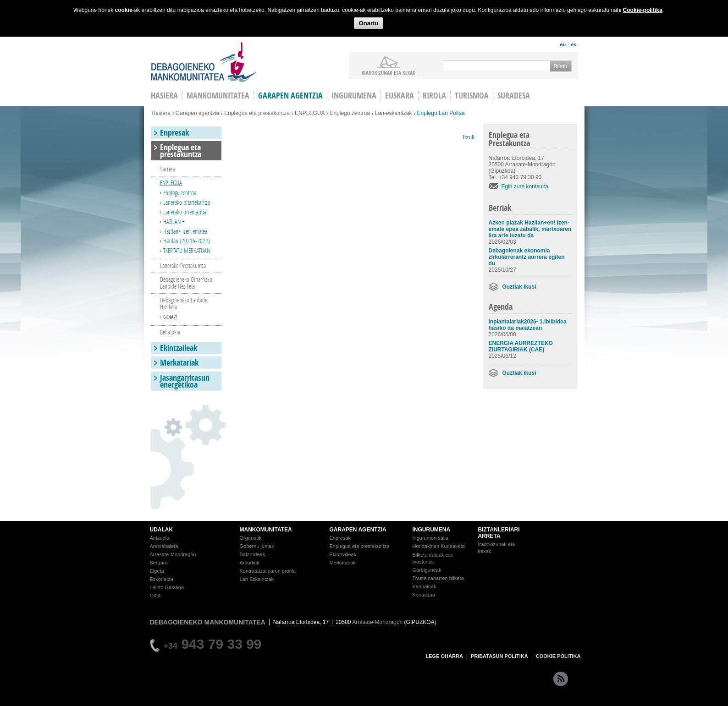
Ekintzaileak (179, 348)
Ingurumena (354, 96)
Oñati (156, 596)
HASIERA (164, 96)
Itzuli (469, 137)
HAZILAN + (174, 222)
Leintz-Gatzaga (167, 587)
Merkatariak (179, 363)
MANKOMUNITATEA (266, 530)
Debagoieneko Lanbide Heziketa (184, 303)
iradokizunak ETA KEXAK (389, 72)
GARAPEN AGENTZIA (358, 530)
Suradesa (514, 96)
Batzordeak (253, 554)
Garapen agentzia (290, 96)
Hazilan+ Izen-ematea (185, 231)
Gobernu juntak (257, 546)
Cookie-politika (643, 10)
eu (563, 44)
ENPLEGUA (310, 113)
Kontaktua (424, 595)
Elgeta (157, 571)
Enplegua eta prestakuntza (257, 113)
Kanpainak (425, 586)
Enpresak (174, 133)
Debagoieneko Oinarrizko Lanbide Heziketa (186, 283)
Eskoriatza (162, 579)
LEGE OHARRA (444, 656)
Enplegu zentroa (350, 113)
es (574, 44)
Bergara (159, 563)
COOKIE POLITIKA (558, 656)
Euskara (400, 96)
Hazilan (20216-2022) (187, 241)
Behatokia (170, 332)
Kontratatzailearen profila (268, 571)
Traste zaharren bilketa (438, 578)
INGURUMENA (432, 530)
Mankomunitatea (218, 96)
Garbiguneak (427, 570)
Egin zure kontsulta (525, 186)
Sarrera (168, 169)
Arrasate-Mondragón (173, 554)
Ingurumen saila (430, 538)
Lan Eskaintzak (257, 579)
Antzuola (160, 538)
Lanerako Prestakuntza (183, 265)
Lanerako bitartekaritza (187, 202)
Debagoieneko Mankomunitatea (204, 62)
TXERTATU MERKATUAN (187, 250)
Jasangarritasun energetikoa (185, 381)
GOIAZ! (170, 317)
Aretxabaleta (164, 546)
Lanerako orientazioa (185, 212)
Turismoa (472, 96)
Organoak (251, 538)
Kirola (434, 96)
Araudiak (250, 563)
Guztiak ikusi (519, 287)
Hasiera (161, 113)
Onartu (368, 23)
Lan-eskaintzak (394, 113)
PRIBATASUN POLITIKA (499, 656)
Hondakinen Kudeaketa (439, 546)
